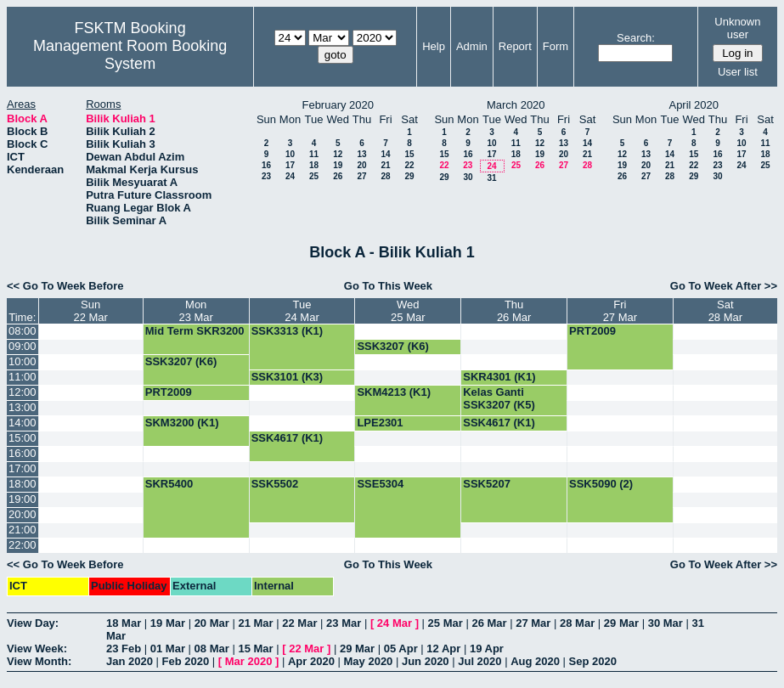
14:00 (23, 423)
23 (266, 176)
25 (314, 176)
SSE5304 (380, 484)
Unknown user (737, 28)
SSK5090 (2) (601, 484)
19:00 (23, 499)
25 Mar (446, 623)
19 (338, 165)
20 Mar (212, 623)
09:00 (23, 346)
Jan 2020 (130, 661)
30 (468, 177)
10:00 (23, 361)
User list (738, 72)
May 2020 (369, 661)
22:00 (23, 545)
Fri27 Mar (620, 311)
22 (409, 165)
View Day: (33, 623)
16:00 (23, 453)
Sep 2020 (593, 661)
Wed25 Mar (408, 311)
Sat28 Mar (725, 311)
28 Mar (577, 623)
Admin (472, 46)
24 (290, 176)
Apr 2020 (311, 661)
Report (515, 46)
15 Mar (255, 649)
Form (556, 46)
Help (434, 46)
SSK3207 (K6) (393, 346)
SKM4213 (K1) (394, 392)
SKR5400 (169, 484)
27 (361, 176)
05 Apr (401, 649)
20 (361, 165)
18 (314, 165)
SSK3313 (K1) (288, 331)
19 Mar (168, 623)
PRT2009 (592, 331)
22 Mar (299, 623)
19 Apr (487, 649)
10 (290, 154)
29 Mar (621, 623)
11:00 (23, 377)
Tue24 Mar (302, 311)
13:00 (23, 407)
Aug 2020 (535, 661)
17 (290, 165)
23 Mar (344, 623)
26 (338, 176)
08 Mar (212, 649)
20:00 (23, 514)
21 (385, 165)
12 (338, 154)
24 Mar (395, 623)
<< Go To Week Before (65, 286)
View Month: (39, 661)
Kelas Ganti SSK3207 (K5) (499, 398)
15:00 (23, 438)
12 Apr (443, 649)
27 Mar (533, 623)
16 (266, 165)
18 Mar (124, 623)
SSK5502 (275, 484)
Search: (636, 38)
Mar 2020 (249, 661)
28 (385, 176)
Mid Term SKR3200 (195, 331)
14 (385, 154)
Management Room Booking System (130, 55)
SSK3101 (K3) (288, 377)
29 (409, 176)
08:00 (23, 331)
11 (314, 154)
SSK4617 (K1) (499, 423)
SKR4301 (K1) (499, 377)
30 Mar (666, 623)
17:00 (23, 468)
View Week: (37, 649)
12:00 (23, 392)
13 (361, 154)
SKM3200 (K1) (182, 423)
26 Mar (489, 623)
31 (491, 178)
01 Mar (168, 649)
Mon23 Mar (195, 311)
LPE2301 (380, 423)
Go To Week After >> (724, 286)
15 (409, 154)
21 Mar (255, 623)
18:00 (23, 484)
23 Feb (124, 649)
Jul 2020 (479, 661)
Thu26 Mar (514, 311)
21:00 (23, 530)
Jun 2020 (426, 661)
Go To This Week (388, 286)
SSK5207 (487, 484)
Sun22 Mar (90, 311)
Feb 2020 (186, 661)
